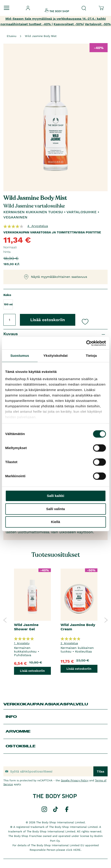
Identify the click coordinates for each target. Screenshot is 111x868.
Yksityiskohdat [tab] (55, 356)
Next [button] (106, 620)
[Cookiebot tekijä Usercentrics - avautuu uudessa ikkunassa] (86, 343)
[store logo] (57, 7)
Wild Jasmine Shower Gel (26, 627)
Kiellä (55, 522)
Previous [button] (5, 620)
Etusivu (12, 36)
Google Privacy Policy (75, 780)
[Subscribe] (100, 771)
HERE (77, 850)
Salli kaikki (55, 496)
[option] (32, 620)
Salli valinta (55, 509)
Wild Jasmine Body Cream (78, 627)
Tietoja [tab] (91, 356)
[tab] (55, 334)
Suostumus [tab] (20, 356)
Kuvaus (11, 334)
